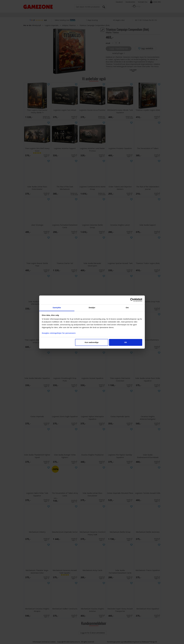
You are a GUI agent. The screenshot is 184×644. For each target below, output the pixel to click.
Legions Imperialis (52, 25)
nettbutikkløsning (129, 642)
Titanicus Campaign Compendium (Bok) (95, 25)
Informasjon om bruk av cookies (44, 642)
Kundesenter (130, 2)
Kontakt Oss (143, 2)
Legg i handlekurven (119, 48)
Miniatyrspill (36, 25)
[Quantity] (116, 43)
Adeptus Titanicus (69, 25)
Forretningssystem (114, 642)
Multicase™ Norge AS (150, 642)
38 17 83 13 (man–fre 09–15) (146, 20)
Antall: (108, 43)
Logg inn (157, 2)
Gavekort (119, 2)
